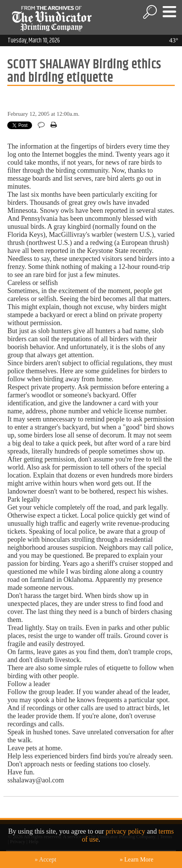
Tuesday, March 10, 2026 (34, 40)
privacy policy (125, 831)
